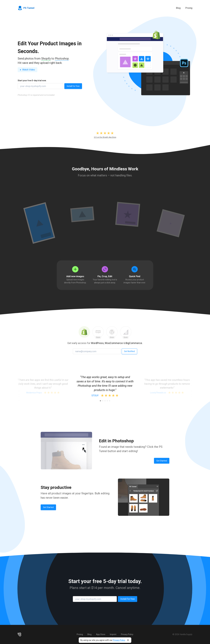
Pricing (189, 8)
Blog (178, 8)
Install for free (73, 86)
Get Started (162, 461)
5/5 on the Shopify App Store (105, 137)
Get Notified (129, 351)
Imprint (113, 634)
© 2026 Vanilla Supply (182, 634)
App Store (101, 634)
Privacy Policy (119, 640)
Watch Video (28, 70)
